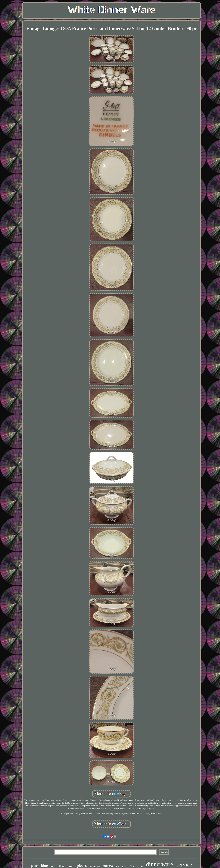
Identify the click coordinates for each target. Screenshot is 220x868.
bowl (53, 866)
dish (132, 866)
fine (140, 867)
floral (62, 866)
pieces (82, 866)
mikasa (108, 866)
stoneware (95, 866)
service (184, 865)
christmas (121, 866)
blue (44, 866)
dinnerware (159, 864)
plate (34, 866)
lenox (71, 866)
